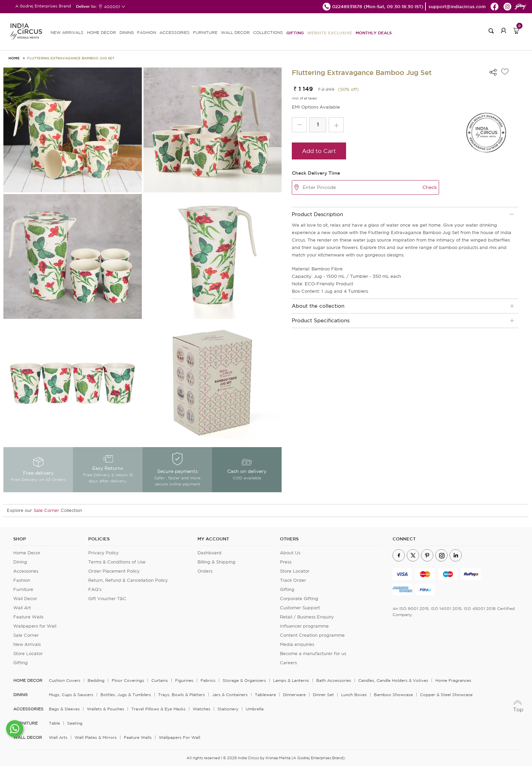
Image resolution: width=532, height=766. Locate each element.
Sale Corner (46, 510)
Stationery (228, 709)
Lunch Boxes (354, 695)
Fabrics (208, 680)
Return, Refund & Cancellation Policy (128, 580)
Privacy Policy (103, 553)
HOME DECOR (101, 32)
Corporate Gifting (299, 599)
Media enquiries (297, 644)
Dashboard (210, 553)
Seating (75, 723)
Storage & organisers (244, 680)
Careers (288, 663)
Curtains (160, 680)
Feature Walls (28, 617)
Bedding (96, 680)
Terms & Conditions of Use (117, 562)
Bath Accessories (334, 680)
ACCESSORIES (175, 32)
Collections (268, 32)
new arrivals (67, 32)
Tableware (265, 695)
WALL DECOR (235, 32)
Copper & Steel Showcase (446, 695)
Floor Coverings (128, 680)
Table (54, 723)
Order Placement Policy (114, 571)
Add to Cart (319, 151)
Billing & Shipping (216, 562)
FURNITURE (205, 32)
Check (430, 187)
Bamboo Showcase (393, 695)
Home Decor (27, 553)
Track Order (293, 580)
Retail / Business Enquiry (307, 617)
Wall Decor (25, 599)
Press (286, 562)
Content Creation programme (312, 635)
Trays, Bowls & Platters (182, 695)
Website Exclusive (330, 33)
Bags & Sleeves (64, 709)
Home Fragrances (453, 680)
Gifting (295, 33)
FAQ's (95, 589)
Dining (20, 562)
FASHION (147, 32)
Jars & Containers (230, 695)
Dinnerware (294, 695)
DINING (127, 32)
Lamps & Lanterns (291, 680)
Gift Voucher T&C (107, 599)
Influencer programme (304, 626)
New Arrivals (27, 644)
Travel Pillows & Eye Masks (158, 709)
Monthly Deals (374, 33)
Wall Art (22, 608)
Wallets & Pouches (106, 709)
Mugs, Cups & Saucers (71, 695)
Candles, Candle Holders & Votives (393, 680)
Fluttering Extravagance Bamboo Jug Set (71, 58)
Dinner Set (323, 695)
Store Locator (28, 654)
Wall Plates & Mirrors (96, 737)
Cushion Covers (65, 680)
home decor (28, 681)
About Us (290, 553)
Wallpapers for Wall (35, 626)
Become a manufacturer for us (313, 654)
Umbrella (255, 709)
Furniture (23, 589)
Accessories (26, 571)
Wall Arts (58, 737)
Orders (205, 571)
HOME (14, 58)
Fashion (22, 580)
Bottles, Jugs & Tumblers (126, 695)
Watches (202, 709)
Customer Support (300, 608)
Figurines (184, 680)
